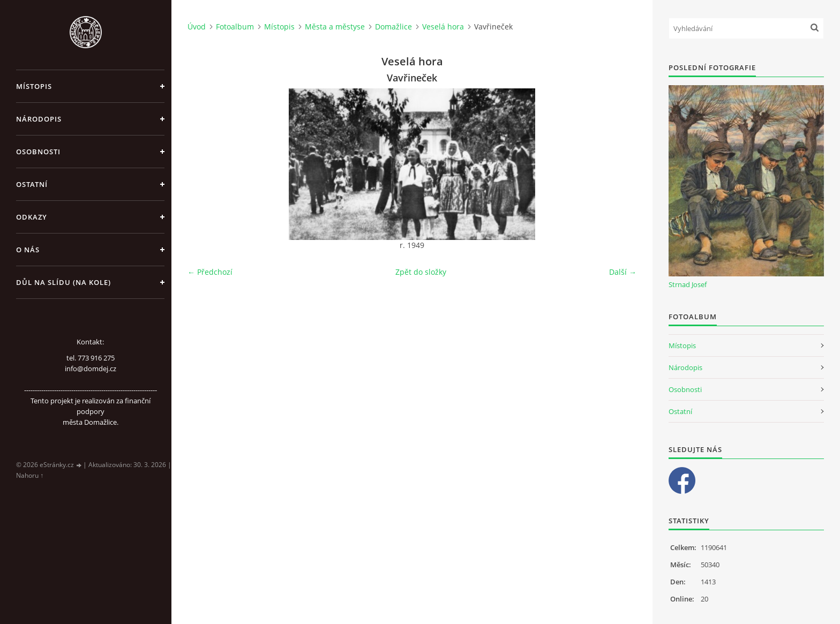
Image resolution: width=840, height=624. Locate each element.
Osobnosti (38, 152)
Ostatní (32, 184)
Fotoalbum (235, 27)
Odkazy (32, 217)
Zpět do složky (421, 272)
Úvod (197, 27)
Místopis (34, 86)
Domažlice (393, 27)
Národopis (39, 119)
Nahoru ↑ (30, 475)
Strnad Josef (688, 284)
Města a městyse (335, 27)
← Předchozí (210, 272)
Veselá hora (443, 27)
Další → (623, 272)
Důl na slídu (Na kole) (63, 282)
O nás (28, 250)
